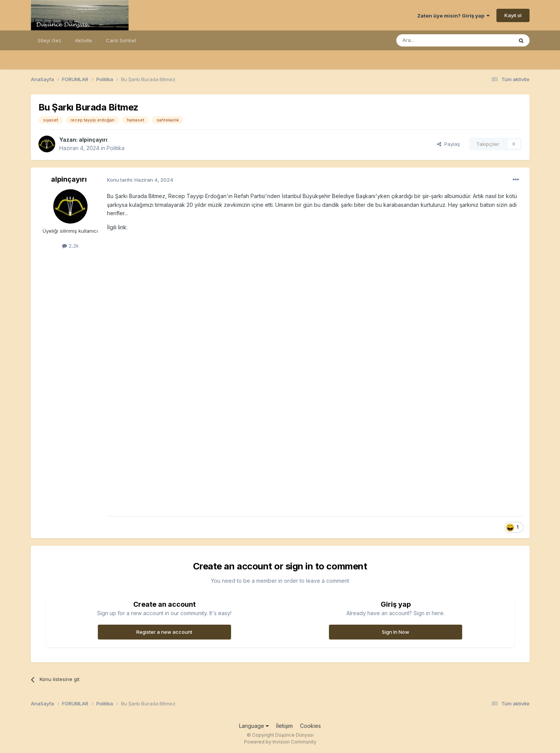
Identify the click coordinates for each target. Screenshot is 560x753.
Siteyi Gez (49, 40)
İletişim (284, 726)
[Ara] (435, 40)
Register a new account (164, 632)
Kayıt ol (513, 15)
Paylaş (448, 144)
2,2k (70, 246)
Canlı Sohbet (121, 40)
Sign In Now (396, 632)
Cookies (310, 726)
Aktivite (84, 40)
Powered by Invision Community (280, 742)
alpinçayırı (93, 140)
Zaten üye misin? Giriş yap (453, 16)
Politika (116, 148)
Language (254, 726)
